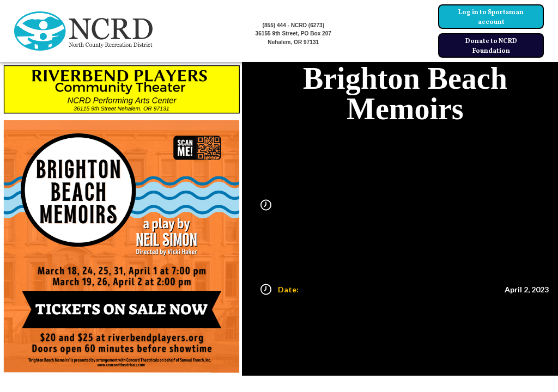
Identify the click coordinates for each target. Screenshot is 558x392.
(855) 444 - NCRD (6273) (294, 25)
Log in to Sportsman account (491, 17)
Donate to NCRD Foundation (491, 46)
